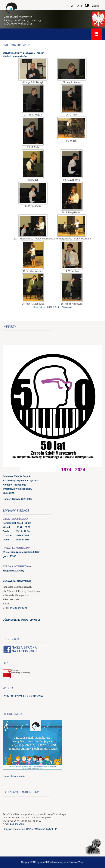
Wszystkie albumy (12, 53)
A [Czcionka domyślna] (67, 6)
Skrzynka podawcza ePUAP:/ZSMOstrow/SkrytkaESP (30, 829)
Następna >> (68, 307)
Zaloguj (96, 6)
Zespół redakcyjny (13, 571)
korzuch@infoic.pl (19, 608)
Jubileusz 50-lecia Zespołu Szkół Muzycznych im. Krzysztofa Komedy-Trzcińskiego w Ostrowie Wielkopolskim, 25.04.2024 (21, 485)
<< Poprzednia (38, 307)
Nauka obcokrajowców (14, 776)
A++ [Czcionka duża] (80, 6)
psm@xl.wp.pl (17, 824)
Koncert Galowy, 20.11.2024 (18, 499)
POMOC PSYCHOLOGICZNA (23, 696)
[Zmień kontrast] (87, 5)
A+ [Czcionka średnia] (73, 6)
